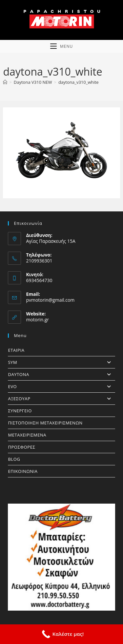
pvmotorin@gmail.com (50, 300)
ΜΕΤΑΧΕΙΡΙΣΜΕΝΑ (27, 435)
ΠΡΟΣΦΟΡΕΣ (21, 447)
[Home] (5, 82)
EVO (61, 386)
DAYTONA (61, 374)
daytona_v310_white (79, 82)
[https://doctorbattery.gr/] (61, 557)
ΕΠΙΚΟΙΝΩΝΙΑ (23, 471)
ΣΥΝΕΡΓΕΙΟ (20, 411)
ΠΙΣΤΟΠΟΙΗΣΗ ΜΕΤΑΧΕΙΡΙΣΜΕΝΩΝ (45, 423)
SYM (61, 362)
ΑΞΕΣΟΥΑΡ (61, 399)
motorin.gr (37, 320)
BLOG (14, 459)
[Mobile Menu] (61, 46)
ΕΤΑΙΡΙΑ (16, 350)
